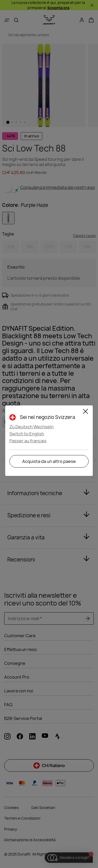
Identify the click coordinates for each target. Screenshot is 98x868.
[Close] (85, 412)
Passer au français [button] (28, 441)
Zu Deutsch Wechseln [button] (31, 427)
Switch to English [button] (27, 434)
